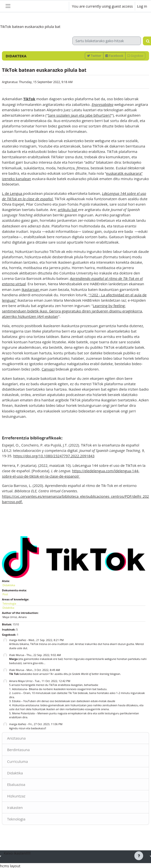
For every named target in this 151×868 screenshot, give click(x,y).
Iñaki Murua (17, 655)
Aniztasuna (16, 738)
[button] (61, 6)
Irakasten (15, 807)
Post (5, 594)
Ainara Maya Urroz (21, 681)
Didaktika (15, 773)
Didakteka (9, 585)
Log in (142, 6)
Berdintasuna (18, 750)
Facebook (114, 56)
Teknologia (16, 819)
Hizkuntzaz (16, 796)
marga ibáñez (18, 640)
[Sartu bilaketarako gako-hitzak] (107, 41)
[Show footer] (139, 856)
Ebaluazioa (16, 784)
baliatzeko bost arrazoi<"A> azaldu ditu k (45, 674)
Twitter (94, 56)
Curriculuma (18, 761)
